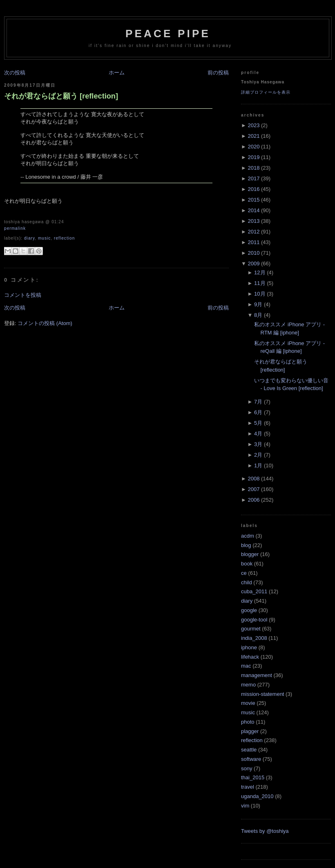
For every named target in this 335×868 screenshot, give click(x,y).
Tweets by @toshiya (265, 831)
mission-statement (262, 694)
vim (245, 806)
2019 (253, 157)
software (251, 759)
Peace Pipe (168, 34)
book (247, 564)
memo (248, 685)
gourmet (251, 629)
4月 (258, 434)
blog (246, 545)
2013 (253, 221)
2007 (253, 489)
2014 (253, 210)
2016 (253, 189)
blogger (250, 554)
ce (244, 573)
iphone (249, 647)
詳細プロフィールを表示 (266, 92)
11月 (260, 283)
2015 (253, 200)
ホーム (117, 73)
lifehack (250, 657)
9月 (258, 304)
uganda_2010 (257, 796)
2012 (253, 232)
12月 (260, 273)
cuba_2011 (254, 591)
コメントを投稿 (23, 295)
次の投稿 (15, 73)
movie (248, 703)
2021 (253, 136)
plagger (250, 731)
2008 (253, 479)
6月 (258, 412)
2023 (253, 125)
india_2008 (254, 638)
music (45, 238)
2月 (258, 455)
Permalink (15, 228)
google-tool (254, 620)
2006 (253, 500)
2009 (253, 264)
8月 (258, 315)
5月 (258, 423)
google (249, 610)
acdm (248, 536)
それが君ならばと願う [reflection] (61, 96)
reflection (64, 238)
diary (29, 238)
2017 (253, 178)
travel (248, 787)
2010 (253, 253)
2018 (253, 168)
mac (246, 666)
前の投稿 (218, 73)
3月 (258, 444)
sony (247, 768)
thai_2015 (253, 777)
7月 (258, 402)
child (247, 582)
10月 (260, 294)
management (257, 675)
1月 (258, 465)
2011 (253, 242)
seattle (249, 750)
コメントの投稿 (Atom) (45, 323)
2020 (253, 147)
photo (248, 722)
